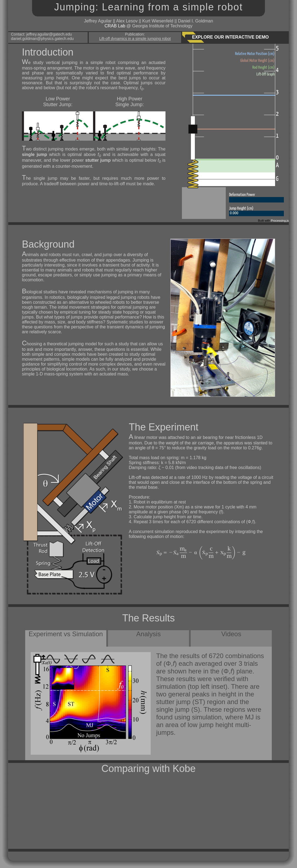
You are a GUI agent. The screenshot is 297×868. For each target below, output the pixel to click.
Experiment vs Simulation (66, 634)
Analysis (148, 634)
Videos (231, 634)
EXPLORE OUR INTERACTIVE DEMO (230, 37)
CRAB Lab (115, 26)
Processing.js (280, 221)
